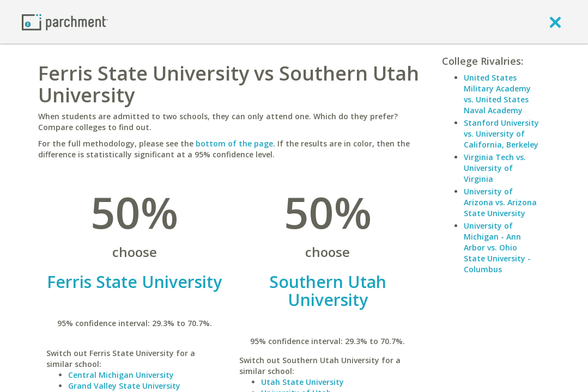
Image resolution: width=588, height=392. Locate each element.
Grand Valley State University (124, 386)
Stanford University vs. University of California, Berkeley (501, 134)
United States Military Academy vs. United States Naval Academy (497, 94)
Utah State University (302, 382)
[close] (555, 22)
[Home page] (65, 22)
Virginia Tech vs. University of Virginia (495, 168)
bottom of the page (234, 143)
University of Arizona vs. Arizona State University (500, 202)
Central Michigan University (121, 375)
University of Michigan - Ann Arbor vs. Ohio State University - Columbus (497, 247)
